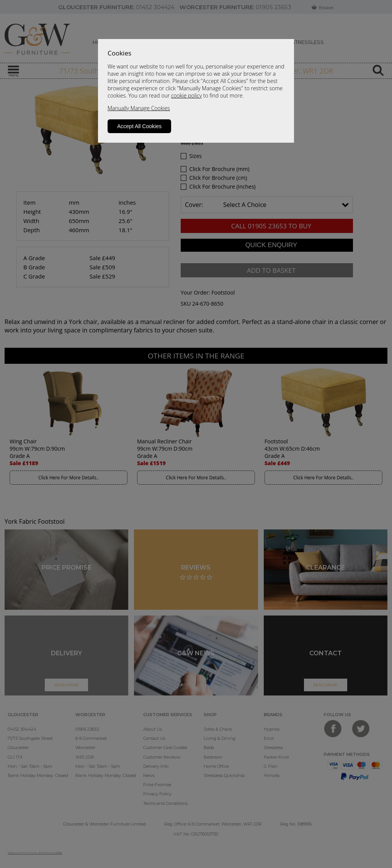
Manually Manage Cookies (139, 108)
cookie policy (186, 95)
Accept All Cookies (139, 126)
